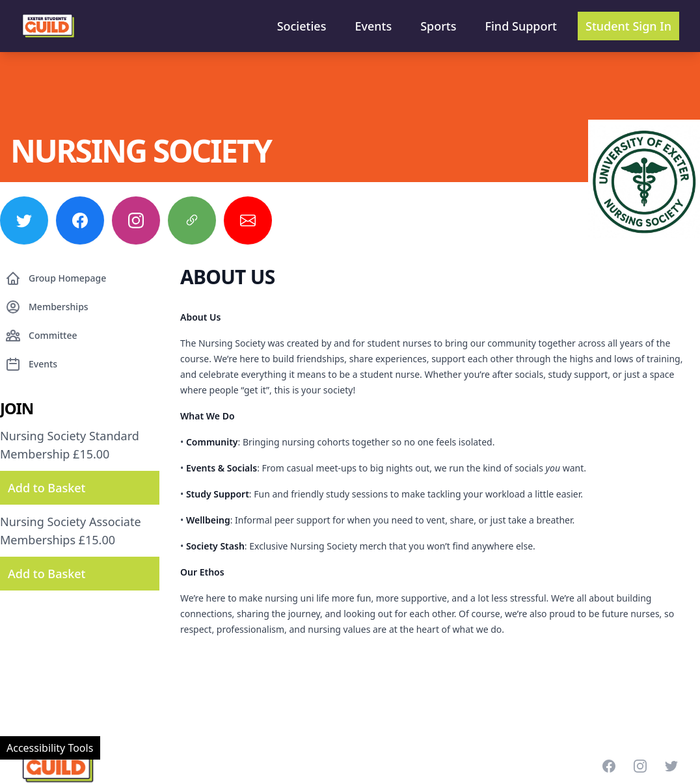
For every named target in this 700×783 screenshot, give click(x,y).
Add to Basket (47, 488)
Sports (438, 26)
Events (373, 26)
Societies (302, 26)
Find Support (521, 26)
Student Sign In (628, 26)
